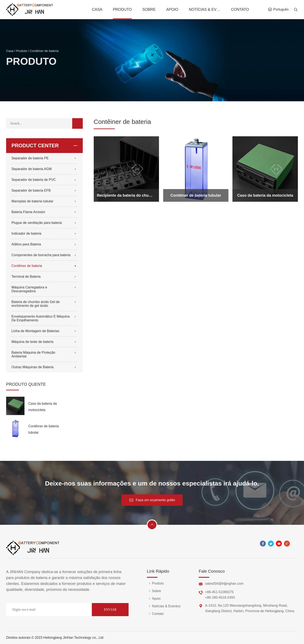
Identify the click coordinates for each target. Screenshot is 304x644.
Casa (97, 9)
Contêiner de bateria (44, 53)
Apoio (172, 9)
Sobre (149, 9)
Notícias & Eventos (205, 9)
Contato (240, 9)
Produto (122, 9)
